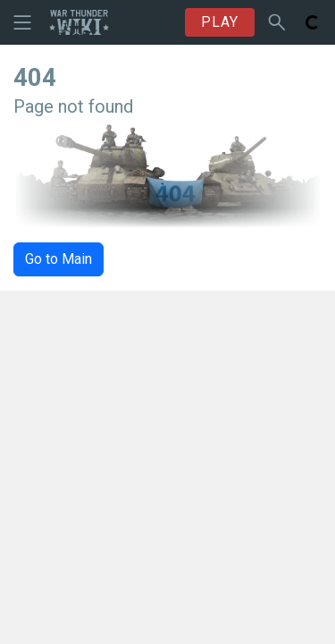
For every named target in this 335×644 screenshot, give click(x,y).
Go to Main (59, 259)
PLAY (220, 22)
